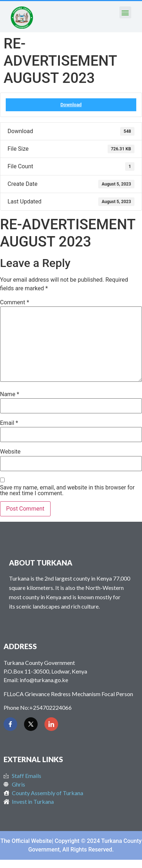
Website (10, 452)
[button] (125, 12)
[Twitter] (31, 724)
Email (9, 423)
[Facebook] (10, 724)
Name (10, 394)
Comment (15, 302)
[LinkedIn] (51, 724)
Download (71, 105)
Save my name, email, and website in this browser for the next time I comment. (67, 491)
